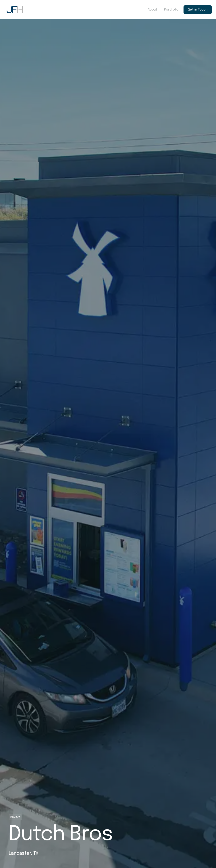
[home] (15, 10)
